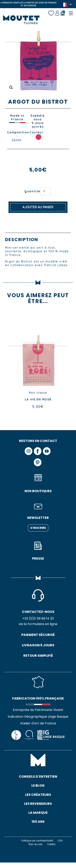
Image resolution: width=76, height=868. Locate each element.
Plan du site (35, 850)
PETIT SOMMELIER (38, 400)
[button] (11, 87)
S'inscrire (38, 528)
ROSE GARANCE (39, 137)
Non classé (38, 393)
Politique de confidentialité (37, 846)
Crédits (52, 850)
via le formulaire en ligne (38, 625)
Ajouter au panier (38, 208)
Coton (17, 140)
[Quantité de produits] (46, 192)
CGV (62, 846)
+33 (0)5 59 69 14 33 (38, 619)
